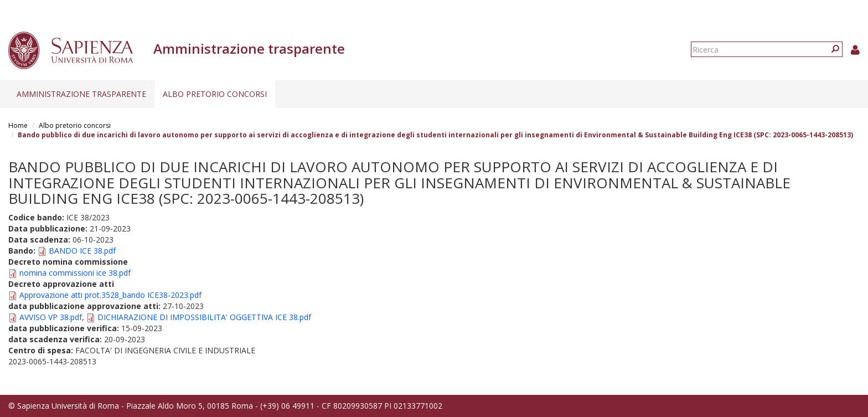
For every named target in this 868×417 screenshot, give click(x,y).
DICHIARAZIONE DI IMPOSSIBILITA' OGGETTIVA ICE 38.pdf (204, 317)
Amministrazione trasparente (81, 94)
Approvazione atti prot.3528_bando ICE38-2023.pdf (110, 295)
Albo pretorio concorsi (215, 94)
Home (18, 125)
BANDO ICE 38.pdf (82, 251)
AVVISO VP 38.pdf (51, 317)
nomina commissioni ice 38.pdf (75, 273)
